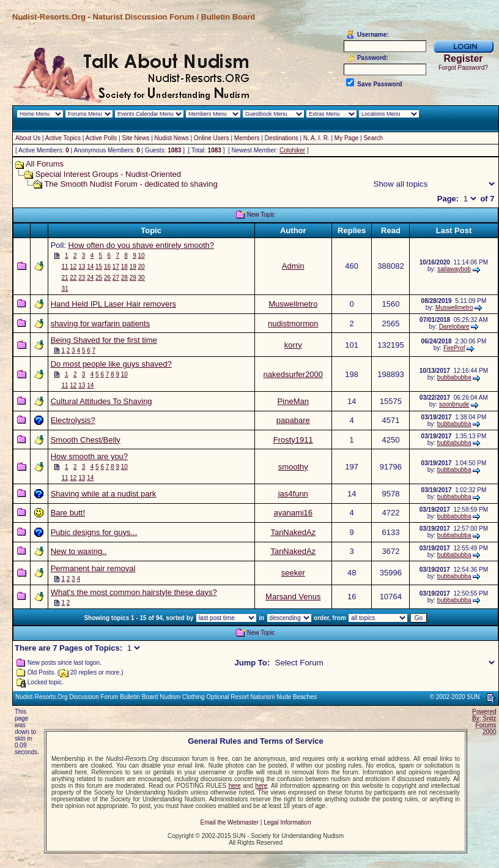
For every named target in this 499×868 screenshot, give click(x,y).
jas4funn (293, 494)
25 (99, 278)
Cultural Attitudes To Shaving (102, 401)
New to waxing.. (79, 551)
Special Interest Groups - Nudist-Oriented (108, 174)
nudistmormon (293, 324)
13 (82, 267)
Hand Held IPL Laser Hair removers (113, 304)
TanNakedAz (293, 532)
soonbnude (454, 404)
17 (116, 267)
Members (247, 138)
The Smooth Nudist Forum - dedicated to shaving (131, 184)
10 (142, 256)
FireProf (454, 348)
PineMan (293, 401)
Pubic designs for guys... (94, 532)
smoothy (293, 467)
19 (133, 267)
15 (99, 267)
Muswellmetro (293, 304)
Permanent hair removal (93, 568)
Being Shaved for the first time (104, 340)
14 (90, 267)
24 (90, 278)
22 (73, 278)
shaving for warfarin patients (101, 324)
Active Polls (102, 138)
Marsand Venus (293, 597)
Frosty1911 (293, 440)
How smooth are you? (89, 456)
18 (124, 267)
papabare (293, 420)
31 (65, 289)
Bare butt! (68, 513)
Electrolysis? (73, 420)
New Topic (261, 215)
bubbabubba (454, 377)
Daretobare (454, 327)
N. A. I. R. (316, 138)
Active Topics (63, 138)
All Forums (45, 164)
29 (133, 278)
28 (124, 278)
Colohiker (292, 150)
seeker (293, 573)
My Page (346, 138)
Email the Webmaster (230, 822)
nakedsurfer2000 (293, 374)
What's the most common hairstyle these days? (134, 592)
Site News (135, 138)
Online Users (212, 138)
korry (293, 345)
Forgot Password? (463, 68)
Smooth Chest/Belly (86, 440)
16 (107, 267)
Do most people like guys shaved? (111, 364)
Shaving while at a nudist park (104, 494)
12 (73, 267)
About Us (28, 138)
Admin (293, 266)
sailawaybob (454, 269)
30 (142, 278)
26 (107, 278)
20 (142, 267)
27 (116, 278)
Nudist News (172, 138)
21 (65, 278)
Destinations (282, 138)
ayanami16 (293, 513)
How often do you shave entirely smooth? (141, 245)
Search (373, 138)
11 (65, 267)
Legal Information (287, 822)
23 (82, 278)
